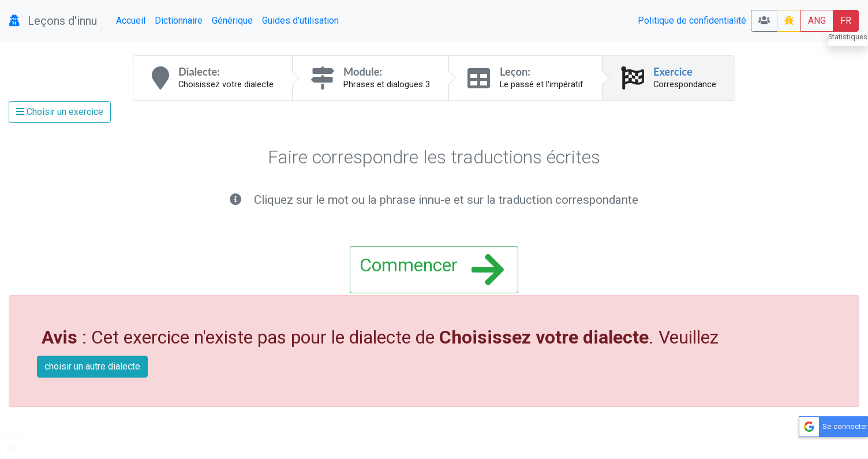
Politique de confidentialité (692, 20)
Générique (232, 20)
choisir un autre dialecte (92, 366)
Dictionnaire (179, 20)
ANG (817, 20)
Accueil (131, 20)
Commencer (432, 270)
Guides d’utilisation (300, 20)
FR (846, 20)
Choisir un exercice (60, 112)
